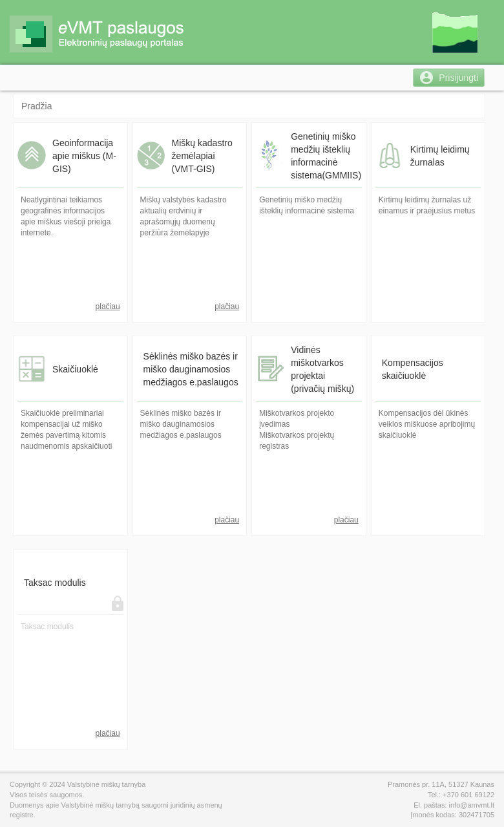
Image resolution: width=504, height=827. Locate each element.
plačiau (108, 306)
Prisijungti (458, 78)
